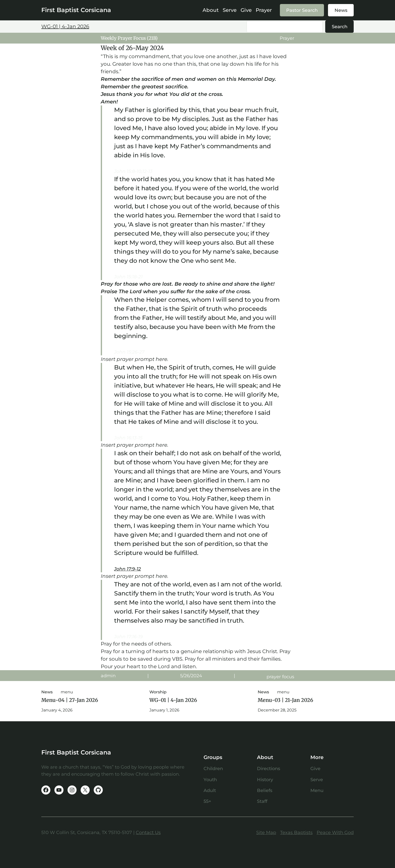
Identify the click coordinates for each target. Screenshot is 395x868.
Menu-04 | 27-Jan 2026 (70, 700)
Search (340, 27)
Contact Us (148, 832)
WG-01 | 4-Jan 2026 (65, 26)
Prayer (287, 38)
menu (67, 692)
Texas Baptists (296, 832)
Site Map (266, 832)
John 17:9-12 (127, 569)
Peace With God (335, 832)
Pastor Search (302, 10)
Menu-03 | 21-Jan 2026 (285, 700)
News (341, 10)
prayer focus (280, 677)
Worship (158, 692)
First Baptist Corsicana (76, 10)
